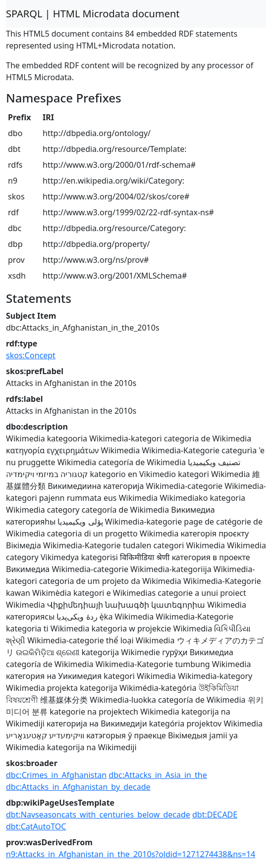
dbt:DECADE (215, 815)
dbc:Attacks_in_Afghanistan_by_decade (78, 787)
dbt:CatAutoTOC (36, 826)
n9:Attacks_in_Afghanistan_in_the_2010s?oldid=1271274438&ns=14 (131, 854)
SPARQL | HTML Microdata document (93, 14)
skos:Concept (31, 355)
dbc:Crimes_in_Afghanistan (56, 775)
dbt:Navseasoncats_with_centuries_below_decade (98, 815)
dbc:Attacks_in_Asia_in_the (158, 775)
